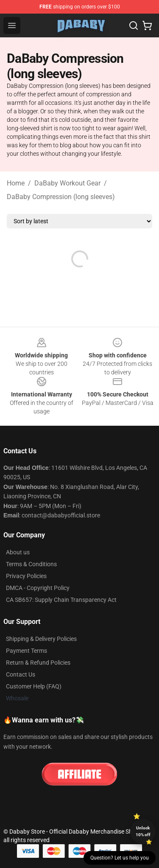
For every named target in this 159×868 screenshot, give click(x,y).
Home (16, 183)
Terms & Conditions (31, 564)
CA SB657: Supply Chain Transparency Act (61, 600)
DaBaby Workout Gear (67, 183)
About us (18, 552)
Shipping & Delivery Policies (41, 639)
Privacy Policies (26, 576)
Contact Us (21, 674)
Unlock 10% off (143, 831)
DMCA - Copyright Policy (38, 588)
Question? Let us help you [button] (120, 858)
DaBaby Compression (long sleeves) (61, 197)
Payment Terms (26, 651)
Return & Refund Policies (38, 663)
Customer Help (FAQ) (34, 686)
